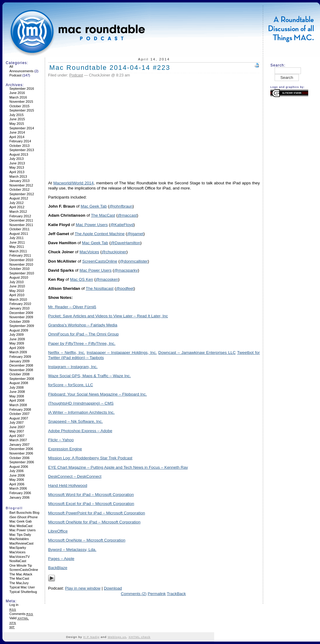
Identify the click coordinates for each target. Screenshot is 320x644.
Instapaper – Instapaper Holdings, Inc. (122, 353)
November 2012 (21, 185)
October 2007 (20, 414)
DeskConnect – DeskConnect (75, 476)
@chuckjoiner (114, 252)
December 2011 (21, 220)
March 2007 (18, 440)
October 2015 (20, 106)
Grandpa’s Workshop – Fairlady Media (83, 325)
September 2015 (22, 110)
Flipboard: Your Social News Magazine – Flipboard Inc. (97, 394)
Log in (14, 605)
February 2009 (20, 357)
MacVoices (17, 552)
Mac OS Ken (81, 279)
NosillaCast (18, 561)
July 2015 (16, 115)
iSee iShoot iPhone (24, 517)
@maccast (127, 215)
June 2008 (17, 392)
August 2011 (19, 234)
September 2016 (22, 89)
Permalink (157, 594)
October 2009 (20, 322)
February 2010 (20, 304)
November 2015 (21, 102)
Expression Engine (65, 449)
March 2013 (18, 176)
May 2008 (17, 396)
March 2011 (18, 251)
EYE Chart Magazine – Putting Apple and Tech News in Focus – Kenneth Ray (118, 467)
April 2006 (17, 484)
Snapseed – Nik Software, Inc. (75, 421)
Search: (278, 65)
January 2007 (20, 445)
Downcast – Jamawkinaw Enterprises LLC (197, 353)
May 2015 (17, 124)
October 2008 (20, 374)
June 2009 (17, 339)
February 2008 (20, 409)
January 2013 (20, 181)
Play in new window (83, 588)
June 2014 (17, 132)
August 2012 (19, 198)
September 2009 (22, 326)
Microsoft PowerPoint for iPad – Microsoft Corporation (96, 513)
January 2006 (20, 497)
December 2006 (21, 449)
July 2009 (16, 335)
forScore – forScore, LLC (71, 385)
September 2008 (22, 379)
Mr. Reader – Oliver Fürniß (72, 307)
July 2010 (16, 282)
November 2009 (21, 317)
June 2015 (17, 119)
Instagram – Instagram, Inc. (73, 367)
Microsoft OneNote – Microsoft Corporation (87, 540)
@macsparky (126, 270)
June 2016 (17, 93)
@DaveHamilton (126, 243)
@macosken (107, 279)
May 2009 (17, 343)
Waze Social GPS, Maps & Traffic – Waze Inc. (90, 376)
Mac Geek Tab (94, 206)
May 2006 (17, 480)
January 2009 (20, 361)
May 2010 (17, 291)
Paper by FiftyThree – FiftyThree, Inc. (82, 343)
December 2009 (21, 313)
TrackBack (176, 594)
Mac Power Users (23, 530)
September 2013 (22, 150)
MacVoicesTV (20, 557)
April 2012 (17, 207)
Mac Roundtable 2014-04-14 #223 (110, 68)
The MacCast (19, 578)
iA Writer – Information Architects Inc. (81, 412)
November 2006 (21, 453)
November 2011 (21, 225)
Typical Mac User (22, 587)
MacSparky (18, 548)
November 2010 (21, 264)
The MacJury (19, 583)
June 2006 (17, 475)
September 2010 (22, 273)
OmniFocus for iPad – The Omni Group (83, 334)
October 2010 (20, 269)
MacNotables (19, 539)
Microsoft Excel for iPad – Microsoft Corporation (91, 504)
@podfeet (125, 288)
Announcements (21, 71)
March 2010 (18, 299)
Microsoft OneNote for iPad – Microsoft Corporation (94, 522)
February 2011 (20, 255)
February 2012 (20, 216)
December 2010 (21, 260)
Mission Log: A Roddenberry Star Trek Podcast (90, 458)
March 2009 (18, 352)
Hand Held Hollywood (68, 485)
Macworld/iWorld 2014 (73, 183)
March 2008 (18, 405)
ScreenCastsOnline (24, 570)
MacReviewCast (21, 543)
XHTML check (140, 637)
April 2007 (17, 436)
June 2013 (17, 163)
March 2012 (18, 212)
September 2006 (22, 462)
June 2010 (17, 286)
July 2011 (16, 238)
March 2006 (18, 488)
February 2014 (20, 141)
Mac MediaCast (21, 526)
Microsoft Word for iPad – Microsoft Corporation (91, 495)
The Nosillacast (100, 288)
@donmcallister (134, 261)
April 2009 (17, 348)
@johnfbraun (121, 206)
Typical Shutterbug (23, 592)
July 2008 (16, 387)
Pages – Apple (61, 559)
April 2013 (17, 172)
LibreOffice (58, 531)
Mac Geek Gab (21, 521)
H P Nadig (91, 637)
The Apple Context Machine (100, 234)
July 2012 (16, 203)
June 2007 (17, 427)
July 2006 (16, 471)
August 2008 (19, 383)
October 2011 (20, 229)
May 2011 (17, 247)
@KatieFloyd (122, 225)
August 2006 (19, 467)
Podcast (15, 75)
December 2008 (21, 365)
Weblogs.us (117, 637)
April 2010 (17, 295)
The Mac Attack (21, 574)
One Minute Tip (21, 565)
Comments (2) (134, 594)
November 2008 (21, 370)
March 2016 (18, 97)
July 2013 (16, 159)
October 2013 (20, 146)
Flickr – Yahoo (61, 440)
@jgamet (135, 234)
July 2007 (16, 422)
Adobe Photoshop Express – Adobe (80, 431)
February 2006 (20, 493)
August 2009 (19, 330)
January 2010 (20, 308)
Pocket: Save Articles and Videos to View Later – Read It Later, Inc (108, 316)
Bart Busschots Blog (24, 513)
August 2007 (19, 418)
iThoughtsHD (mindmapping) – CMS (81, 403)
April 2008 (17, 400)
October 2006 (20, 458)
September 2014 (22, 128)
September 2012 (22, 194)
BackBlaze (58, 568)
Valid (19, 618)
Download (113, 588)
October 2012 (20, 189)
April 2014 (17, 137)
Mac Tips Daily (20, 535)
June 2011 (17, 242)
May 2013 (17, 167)
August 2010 (19, 277)
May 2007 (17, 431)
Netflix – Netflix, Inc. (67, 353)
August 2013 (19, 154)
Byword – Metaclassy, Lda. (72, 550)
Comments (21, 614)
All (11, 66)
